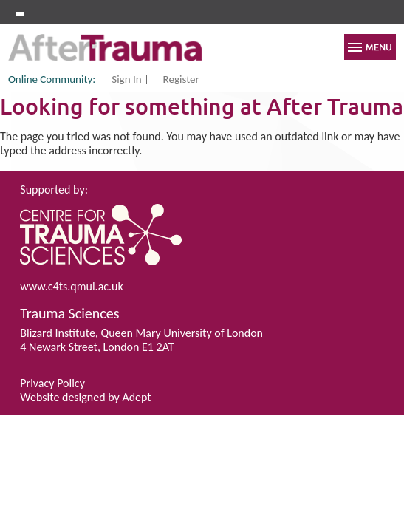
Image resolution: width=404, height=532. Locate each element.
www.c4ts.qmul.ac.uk (71, 286)
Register (181, 80)
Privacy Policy (52, 383)
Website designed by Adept (85, 397)
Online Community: (52, 79)
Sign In (126, 80)
